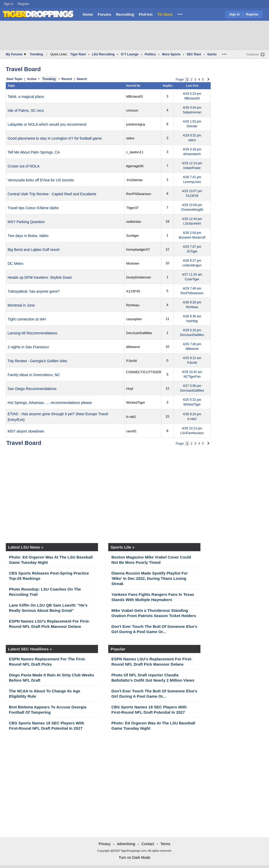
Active (32, 79)
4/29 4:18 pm (192, 152)
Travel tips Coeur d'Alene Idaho (33, 208)
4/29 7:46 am (192, 291)
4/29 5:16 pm (192, 333)
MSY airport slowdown (26, 431)
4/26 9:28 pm (192, 305)
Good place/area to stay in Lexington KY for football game (55, 138)
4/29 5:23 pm (192, 96)
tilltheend (133, 347)
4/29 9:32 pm (192, 138)
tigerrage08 (135, 166)
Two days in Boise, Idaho (28, 236)
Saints (212, 54)
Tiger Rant (78, 54)
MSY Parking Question (26, 222)
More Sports (171, 54)
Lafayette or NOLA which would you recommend (47, 124)
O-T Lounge (130, 54)
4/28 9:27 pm (192, 263)
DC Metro (15, 264)
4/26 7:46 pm (192, 346)
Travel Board (23, 69)
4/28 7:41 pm (192, 180)
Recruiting (125, 14)
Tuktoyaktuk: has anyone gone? (34, 291)
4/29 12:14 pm (192, 166)
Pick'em (146, 14)
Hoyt (130, 389)
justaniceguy (136, 124)
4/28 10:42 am (192, 374)
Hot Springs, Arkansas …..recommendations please (50, 403)
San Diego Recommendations (32, 389)
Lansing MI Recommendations (32, 333)
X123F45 (133, 291)
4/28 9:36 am (192, 319)
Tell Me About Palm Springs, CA (34, 152)
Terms (165, 844)
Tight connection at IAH (27, 319)
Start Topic (14, 79)
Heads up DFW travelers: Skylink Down (40, 277)
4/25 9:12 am (192, 360)
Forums (104, 14)
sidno (130, 138)
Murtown (133, 263)
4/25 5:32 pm (192, 402)
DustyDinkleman (139, 277)
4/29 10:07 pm (192, 193)
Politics (150, 54)
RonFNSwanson (139, 194)
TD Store (165, 14)
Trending (36, 54)
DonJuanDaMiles (139, 333)
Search (82, 79)
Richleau (133, 305)
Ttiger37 (132, 208)
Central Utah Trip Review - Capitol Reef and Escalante (52, 194)
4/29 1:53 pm (192, 124)
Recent (67, 79)
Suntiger (132, 236)
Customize (253, 54)
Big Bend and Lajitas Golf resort (34, 250)
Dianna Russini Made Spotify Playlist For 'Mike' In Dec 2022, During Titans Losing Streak (150, 578)
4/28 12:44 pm (192, 221)
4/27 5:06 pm (192, 388)
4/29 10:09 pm (192, 207)
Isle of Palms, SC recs (26, 111)
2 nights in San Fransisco (28, 347)
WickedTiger (136, 403)
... (180, 13)
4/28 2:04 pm (192, 235)
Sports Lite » (123, 547)
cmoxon (132, 110)
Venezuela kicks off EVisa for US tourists (41, 180)
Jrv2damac (134, 180)
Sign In (9, 4)
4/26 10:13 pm (192, 431)
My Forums (16, 54)
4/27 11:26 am (192, 277)
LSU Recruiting (103, 54)
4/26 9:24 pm (192, 417)
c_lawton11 (135, 152)
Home (88, 14)
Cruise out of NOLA (24, 166)
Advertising (126, 844)
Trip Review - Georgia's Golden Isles (37, 361)
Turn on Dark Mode (134, 858)
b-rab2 (131, 417)
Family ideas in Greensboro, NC (34, 375)
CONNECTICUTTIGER (143, 372)
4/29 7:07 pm (192, 249)
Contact (148, 844)
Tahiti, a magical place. (26, 97)
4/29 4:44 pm (192, 110)
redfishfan (134, 222)
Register (24, 4)
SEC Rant (194, 54)
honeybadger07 (138, 249)
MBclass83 (134, 96)
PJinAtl (131, 361)
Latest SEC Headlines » (30, 649)
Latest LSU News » (26, 547)
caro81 (131, 431)
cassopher (134, 319)
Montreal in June (21, 305)
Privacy (105, 844)
